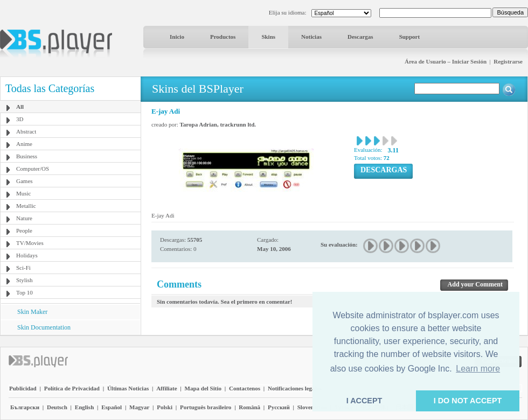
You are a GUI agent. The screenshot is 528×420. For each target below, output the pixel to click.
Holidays (27, 255)
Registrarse (508, 61)
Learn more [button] (478, 369)
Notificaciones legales (295, 388)
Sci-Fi (23, 268)
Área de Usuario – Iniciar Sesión (446, 61)
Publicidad (23, 388)
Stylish (25, 280)
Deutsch (57, 407)
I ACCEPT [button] (364, 401)
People (24, 230)
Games (25, 181)
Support (410, 37)
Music (24, 193)
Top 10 (25, 292)
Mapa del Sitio (203, 388)
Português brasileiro (206, 407)
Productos (223, 37)
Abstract (26, 131)
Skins (268, 37)
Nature (24, 218)
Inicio (177, 37)
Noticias (311, 37)
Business (27, 156)
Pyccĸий (279, 407)
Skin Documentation (44, 327)
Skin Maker (32, 312)
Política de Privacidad (72, 388)
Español (112, 407)
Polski (165, 407)
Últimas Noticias (128, 388)
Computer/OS (33, 169)
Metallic (26, 206)
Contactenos (245, 388)
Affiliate (166, 388)
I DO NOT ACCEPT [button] (468, 401)
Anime (24, 144)
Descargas (360, 37)
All (20, 107)
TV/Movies (30, 243)
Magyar (139, 407)
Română (249, 407)
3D (20, 119)
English (84, 407)
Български (25, 407)
